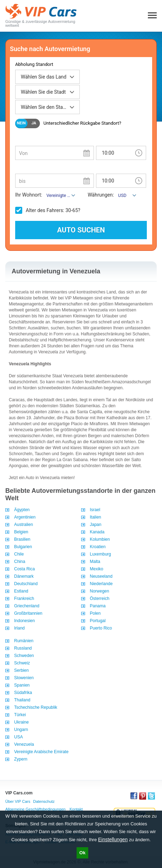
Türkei (20, 715)
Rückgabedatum (32, 168)
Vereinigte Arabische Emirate (41, 752)
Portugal (98, 621)
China (20, 562)
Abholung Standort (34, 64)
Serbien (21, 670)
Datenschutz (44, 801)
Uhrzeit (103, 140)
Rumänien (24, 641)
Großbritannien (28, 613)
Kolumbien (100, 539)
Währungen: (101, 195)
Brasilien (22, 539)
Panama (98, 606)
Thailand (22, 700)
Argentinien (25, 517)
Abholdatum (28, 140)
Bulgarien (23, 547)
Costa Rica (25, 569)
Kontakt (76, 809)
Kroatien (98, 547)
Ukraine (21, 722)
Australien (23, 525)
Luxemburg (101, 554)
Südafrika (23, 693)
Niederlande (101, 584)
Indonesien (25, 621)
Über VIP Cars (18, 801)
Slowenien (24, 678)
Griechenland (27, 606)
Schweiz (22, 663)
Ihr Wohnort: (29, 195)
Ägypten (22, 510)
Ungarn (21, 730)
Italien (96, 517)
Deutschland (26, 584)
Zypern (21, 759)
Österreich (100, 599)
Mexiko (97, 569)
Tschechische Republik (36, 707)
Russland (23, 648)
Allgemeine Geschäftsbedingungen (35, 809)
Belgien (21, 532)
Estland (21, 591)
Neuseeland (101, 576)
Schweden (24, 656)
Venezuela (24, 744)
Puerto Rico (101, 628)
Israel (95, 510)
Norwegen (100, 591)
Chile (19, 554)
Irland (19, 628)
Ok (82, 853)
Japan (96, 525)
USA (19, 737)
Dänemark (24, 576)
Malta (95, 562)
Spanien (22, 685)
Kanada (97, 532)
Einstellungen (113, 839)
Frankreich (24, 599)
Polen (95, 613)
